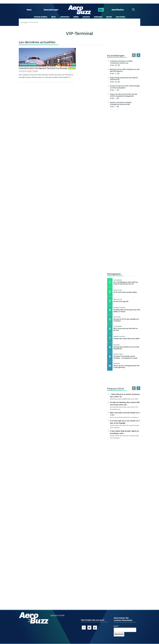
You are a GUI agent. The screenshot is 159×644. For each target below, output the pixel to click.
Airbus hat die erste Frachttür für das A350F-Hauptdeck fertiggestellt (124, 95)
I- (116, 90)
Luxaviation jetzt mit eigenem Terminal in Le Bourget (43, 68)
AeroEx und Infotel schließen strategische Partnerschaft (121, 103)
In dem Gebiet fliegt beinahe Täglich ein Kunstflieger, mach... (124, 432)
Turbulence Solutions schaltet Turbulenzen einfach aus (121, 62)
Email (116, 626)
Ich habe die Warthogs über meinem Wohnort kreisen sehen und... (125, 404)
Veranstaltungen (51, 10)
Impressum (54, 615)
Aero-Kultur (120, 17)
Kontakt (62, 615)
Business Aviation (28, 65)
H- (116, 74)
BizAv (54, 17)
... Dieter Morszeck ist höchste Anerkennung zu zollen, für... (125, 396)
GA (116, 65)
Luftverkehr (65, 17)
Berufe (109, 17)
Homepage (24, 22)
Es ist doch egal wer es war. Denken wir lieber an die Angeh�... (125, 422)
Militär (76, 17)
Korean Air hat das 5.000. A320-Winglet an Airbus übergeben (125, 87)
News (29, 10)
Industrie (86, 17)
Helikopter (98, 17)
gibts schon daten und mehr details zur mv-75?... (125, 414)
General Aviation (41, 17)
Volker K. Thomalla (32, 71)
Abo (101, 10)
